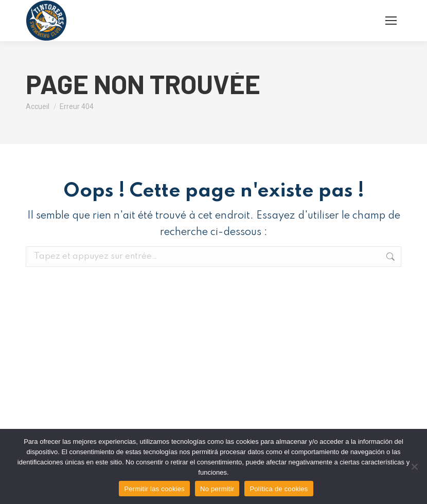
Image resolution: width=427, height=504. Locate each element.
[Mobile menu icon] (391, 21)
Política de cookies (279, 489)
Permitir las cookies (154, 489)
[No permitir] (414, 466)
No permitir (217, 489)
